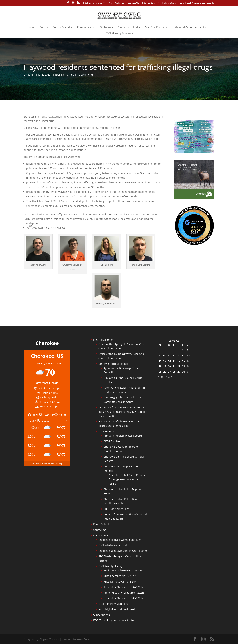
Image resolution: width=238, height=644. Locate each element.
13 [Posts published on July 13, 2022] (169, 361)
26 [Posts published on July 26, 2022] (165, 372)
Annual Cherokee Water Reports (123, 436)
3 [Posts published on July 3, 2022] (187, 350)
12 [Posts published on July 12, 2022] (165, 361)
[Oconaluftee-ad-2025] (194, 244)
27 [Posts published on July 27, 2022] (169, 372)
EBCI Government (92, 3)
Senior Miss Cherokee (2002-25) (123, 570)
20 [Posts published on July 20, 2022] (169, 366)
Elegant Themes (49, 639)
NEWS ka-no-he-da (65, 75)
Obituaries (106, 27)
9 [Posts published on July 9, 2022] (183, 355)
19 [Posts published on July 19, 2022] (165, 366)
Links (136, 27)
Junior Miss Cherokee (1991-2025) (124, 593)
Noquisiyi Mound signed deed (117, 609)
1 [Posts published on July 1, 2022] (178, 350)
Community (84, 27)
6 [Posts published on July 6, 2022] (169, 355)
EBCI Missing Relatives (119, 33)
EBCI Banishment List (116, 509)
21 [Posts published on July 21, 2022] (174, 366)
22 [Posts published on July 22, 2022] (179, 366)
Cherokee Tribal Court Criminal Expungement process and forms (128, 479)
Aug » (169, 377)
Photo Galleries (116, 3)
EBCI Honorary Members (113, 604)
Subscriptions (169, 3)
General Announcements (190, 27)
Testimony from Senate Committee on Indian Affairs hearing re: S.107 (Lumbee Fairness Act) (123, 412)
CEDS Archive (112, 441)
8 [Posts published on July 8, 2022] (178, 355)
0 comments (86, 75)
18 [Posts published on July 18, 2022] (160, 366)
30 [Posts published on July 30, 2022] (183, 372)
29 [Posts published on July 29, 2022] (179, 372)
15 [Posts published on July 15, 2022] (179, 361)
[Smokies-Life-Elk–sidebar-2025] (194, 198)
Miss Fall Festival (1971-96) (120, 582)
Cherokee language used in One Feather (123, 551)
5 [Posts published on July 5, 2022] (164, 355)
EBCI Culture (149, 3)
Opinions (123, 27)
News (32, 27)
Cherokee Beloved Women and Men (120, 540)
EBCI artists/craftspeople (113, 545)
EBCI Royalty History (110, 566)
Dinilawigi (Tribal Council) (114, 364)
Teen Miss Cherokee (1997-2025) (123, 587)
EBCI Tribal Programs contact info (197, 3)
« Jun (161, 377)
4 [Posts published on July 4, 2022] (159, 355)
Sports (44, 27)
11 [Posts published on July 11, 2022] (160, 361)
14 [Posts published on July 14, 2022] (174, 361)
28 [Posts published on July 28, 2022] (174, 372)
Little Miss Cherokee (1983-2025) (123, 598)
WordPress (83, 639)
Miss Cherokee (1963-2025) (120, 576)
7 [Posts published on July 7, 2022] (173, 355)
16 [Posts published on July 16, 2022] (183, 361)
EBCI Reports (106, 431)
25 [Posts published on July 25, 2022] (160, 372)
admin (31, 75)
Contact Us (133, 3)
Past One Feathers (156, 27)
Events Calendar (62, 27)
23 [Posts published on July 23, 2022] (183, 366)
